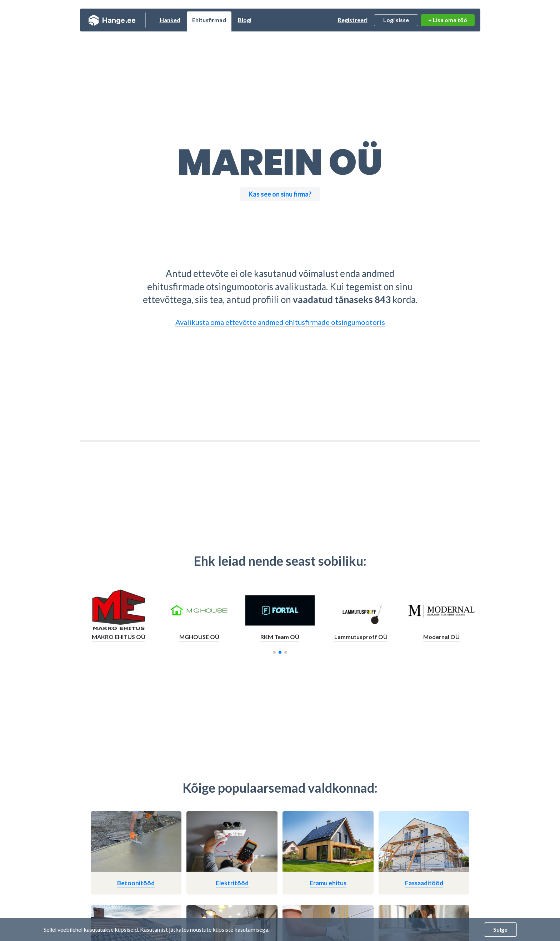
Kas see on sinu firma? (280, 194)
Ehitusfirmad (209, 20)
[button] (274, 652)
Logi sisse (396, 20)
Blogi (245, 20)
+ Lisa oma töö (448, 20)
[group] (118, 618)
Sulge (500, 929)
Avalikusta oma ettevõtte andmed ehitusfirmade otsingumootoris (280, 322)
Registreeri (353, 20)
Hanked (170, 20)
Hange (112, 20)
